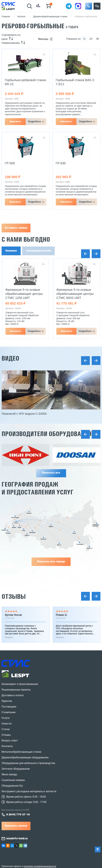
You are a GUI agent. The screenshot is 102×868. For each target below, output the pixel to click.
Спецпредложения (38, 251)
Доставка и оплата (13, 696)
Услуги (6, 718)
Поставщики (9, 707)
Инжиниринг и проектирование (20, 684)
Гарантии (7, 701)
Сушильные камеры (13, 780)
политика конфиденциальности (40, 867)
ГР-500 (10, 163)
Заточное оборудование (16, 769)
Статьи (6, 729)
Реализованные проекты (16, 690)
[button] (89, 6)
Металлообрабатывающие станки (21, 752)
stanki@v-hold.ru (17, 839)
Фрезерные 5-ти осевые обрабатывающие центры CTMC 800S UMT (75, 294)
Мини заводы (9, 775)
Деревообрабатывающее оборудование (25, 758)
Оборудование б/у (12, 786)
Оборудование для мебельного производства (28, 763)
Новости (7, 724)
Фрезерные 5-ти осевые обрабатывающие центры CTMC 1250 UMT (24, 294)
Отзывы (14, 596)
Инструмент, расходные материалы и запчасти (29, 792)
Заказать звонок (16, 826)
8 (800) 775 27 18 (18, 815)
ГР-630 (61, 163)
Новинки (11, 251)
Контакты (7, 746)
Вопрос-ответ (10, 741)
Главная (6, 17)
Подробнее (35, 122)
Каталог (22, 17)
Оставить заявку (16, 228)
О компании (9, 713)
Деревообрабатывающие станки (50, 17)
